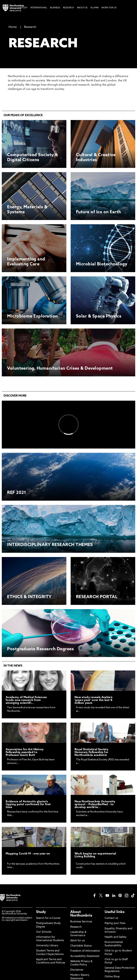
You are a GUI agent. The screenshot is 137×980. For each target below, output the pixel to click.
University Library (47, 946)
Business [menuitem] (55, 8)
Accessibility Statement (85, 956)
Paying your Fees (115, 923)
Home (13, 27)
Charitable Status (81, 946)
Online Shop (112, 977)
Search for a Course (48, 918)
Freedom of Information (85, 951)
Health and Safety (116, 937)
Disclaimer (77, 970)
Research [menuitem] (68, 8)
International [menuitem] (39, 8)
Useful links (115, 912)
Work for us (77, 941)
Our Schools (44, 932)
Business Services (81, 922)
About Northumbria (81, 914)
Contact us (111, 918)
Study (41, 912)
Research (30, 27)
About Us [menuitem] (82, 8)
